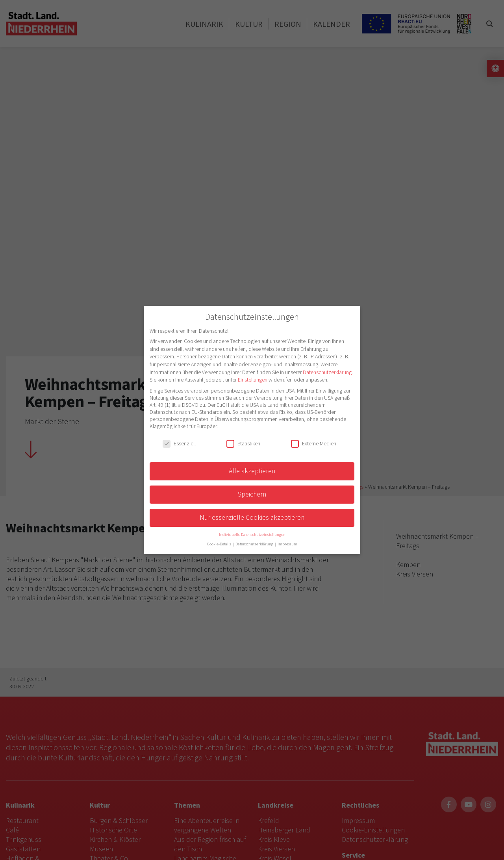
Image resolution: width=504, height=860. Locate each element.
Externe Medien (314, 443)
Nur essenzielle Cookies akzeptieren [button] (252, 517)
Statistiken (243, 443)
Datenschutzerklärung (327, 372)
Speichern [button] (252, 494)
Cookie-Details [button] (220, 544)
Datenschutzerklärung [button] (255, 544)
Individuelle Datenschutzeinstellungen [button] (252, 535)
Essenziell (179, 443)
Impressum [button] (287, 544)
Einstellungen (253, 380)
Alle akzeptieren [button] (252, 471)
